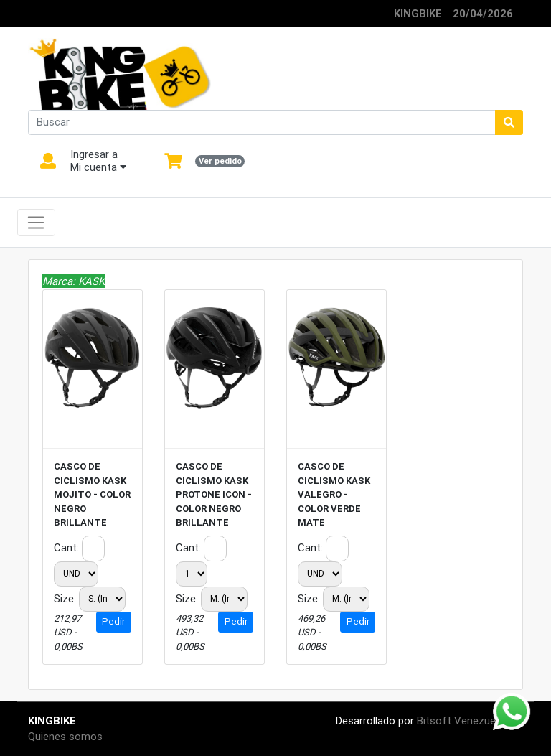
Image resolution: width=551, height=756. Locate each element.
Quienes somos (65, 736)
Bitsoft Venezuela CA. (470, 720)
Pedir (113, 621)
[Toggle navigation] (36, 223)
